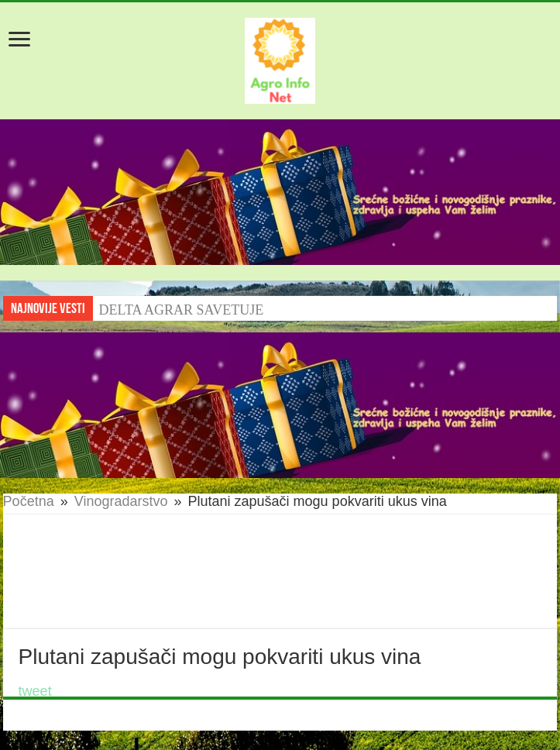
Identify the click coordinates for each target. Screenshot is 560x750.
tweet (35, 691)
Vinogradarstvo (121, 501)
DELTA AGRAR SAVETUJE (182, 310)
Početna (29, 501)
